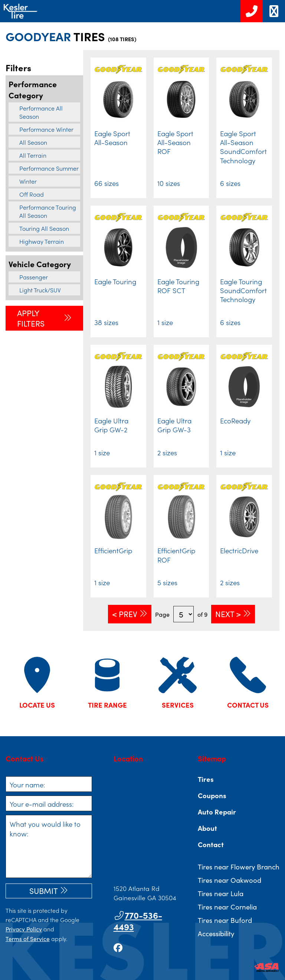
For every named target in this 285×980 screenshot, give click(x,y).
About (207, 828)
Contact (211, 844)
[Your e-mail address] (49, 803)
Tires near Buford (225, 920)
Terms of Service (28, 938)
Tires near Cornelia (227, 907)
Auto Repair (217, 812)
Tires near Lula (221, 893)
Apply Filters (31, 318)
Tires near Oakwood (230, 880)
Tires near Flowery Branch (239, 866)
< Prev (125, 614)
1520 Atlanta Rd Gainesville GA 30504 (145, 893)
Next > (228, 614)
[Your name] (49, 784)
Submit (44, 891)
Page (162, 614)
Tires (206, 779)
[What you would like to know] (49, 846)
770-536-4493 (138, 921)
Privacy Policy (24, 929)
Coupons (212, 795)
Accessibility (216, 933)
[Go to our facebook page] (118, 947)
